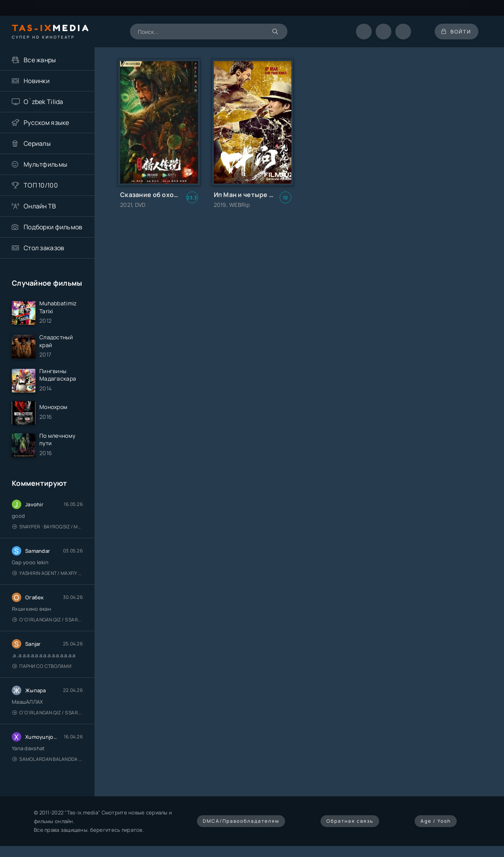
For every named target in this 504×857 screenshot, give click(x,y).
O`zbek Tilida (44, 102)
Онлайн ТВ (40, 206)
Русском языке (46, 123)
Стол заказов (44, 248)
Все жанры (40, 60)
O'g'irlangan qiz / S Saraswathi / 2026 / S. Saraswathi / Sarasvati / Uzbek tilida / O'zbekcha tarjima (47, 623)
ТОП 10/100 (41, 185)
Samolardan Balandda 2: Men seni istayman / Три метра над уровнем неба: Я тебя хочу (47, 763)
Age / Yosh (436, 824)
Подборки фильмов (53, 227)
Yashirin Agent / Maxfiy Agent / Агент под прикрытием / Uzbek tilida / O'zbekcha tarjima (47, 577)
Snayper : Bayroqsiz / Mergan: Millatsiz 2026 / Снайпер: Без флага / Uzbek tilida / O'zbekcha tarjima (47, 530)
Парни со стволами (42, 670)
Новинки (37, 81)
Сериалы (37, 143)
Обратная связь (350, 824)
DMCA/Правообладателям (241, 824)
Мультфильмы (45, 164)
